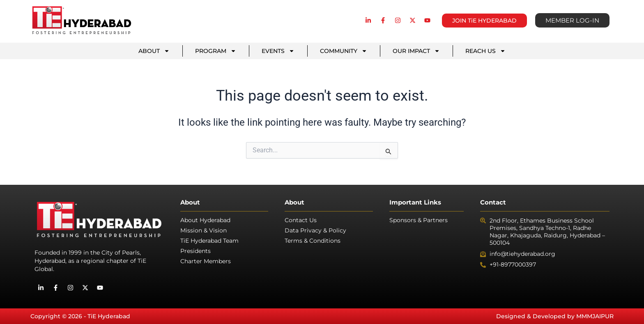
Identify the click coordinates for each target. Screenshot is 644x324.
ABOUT (154, 51)
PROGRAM (216, 51)
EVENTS (278, 51)
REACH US (485, 51)
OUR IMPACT (416, 51)
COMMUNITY (344, 51)
